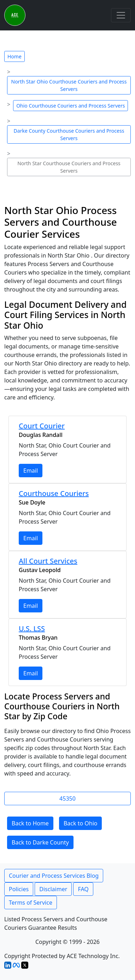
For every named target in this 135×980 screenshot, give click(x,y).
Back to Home (30, 823)
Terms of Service (31, 903)
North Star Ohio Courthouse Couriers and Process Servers (69, 85)
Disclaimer (53, 889)
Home (14, 56)
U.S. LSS (32, 629)
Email (31, 471)
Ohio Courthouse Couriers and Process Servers (71, 106)
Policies (19, 889)
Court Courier (42, 426)
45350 (67, 799)
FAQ (83, 889)
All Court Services (48, 561)
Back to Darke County (40, 842)
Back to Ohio (81, 823)
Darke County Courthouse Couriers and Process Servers (69, 134)
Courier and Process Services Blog (54, 876)
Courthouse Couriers (54, 493)
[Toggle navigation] (121, 15)
